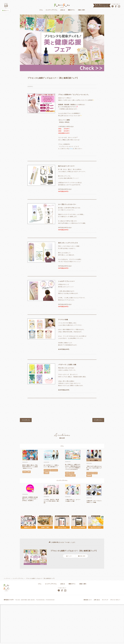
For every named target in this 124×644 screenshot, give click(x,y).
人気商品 (55, 475)
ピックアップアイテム (52, 10)
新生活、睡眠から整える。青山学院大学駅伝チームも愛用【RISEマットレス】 (30, 467)
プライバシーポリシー (115, 600)
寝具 (29, 472)
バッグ (96, 473)
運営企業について (88, 600)
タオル (72, 475)
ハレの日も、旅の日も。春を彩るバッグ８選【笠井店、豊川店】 (51, 502)
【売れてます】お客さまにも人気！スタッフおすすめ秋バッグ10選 (94, 468)
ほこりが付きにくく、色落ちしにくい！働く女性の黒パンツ (51, 467)
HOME (25, 472)
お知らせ (63, 10)
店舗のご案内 (81, 10)
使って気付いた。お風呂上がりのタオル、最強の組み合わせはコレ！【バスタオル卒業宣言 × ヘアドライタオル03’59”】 (73, 468)
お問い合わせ (97, 600)
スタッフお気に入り (71, 478)
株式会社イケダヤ (9, 600)
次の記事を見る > (98, 420)
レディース (47, 472)
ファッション (48, 475)
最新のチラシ (71, 10)
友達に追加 (82, 557)
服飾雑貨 (89, 476)
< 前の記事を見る (26, 420)
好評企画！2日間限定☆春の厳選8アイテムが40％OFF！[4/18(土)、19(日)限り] (30, 500)
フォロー (69, 557)
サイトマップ (105, 600)
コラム (41, 10)
